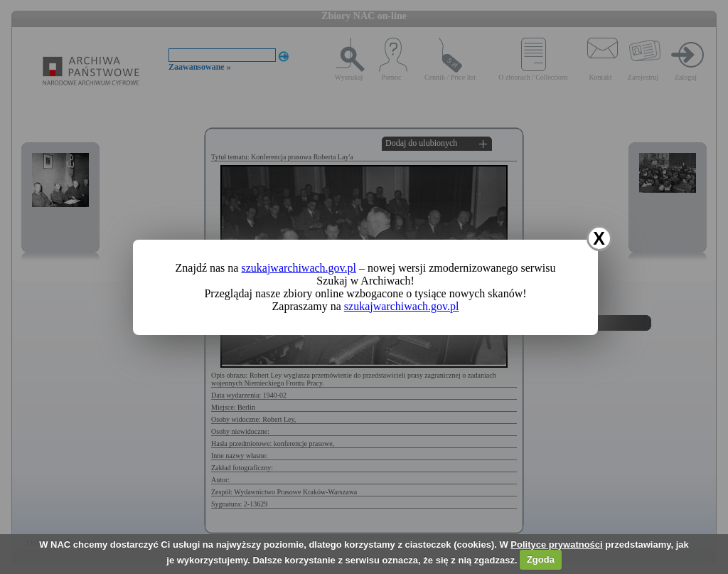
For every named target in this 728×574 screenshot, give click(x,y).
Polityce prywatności (556, 544)
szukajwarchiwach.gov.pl (299, 268)
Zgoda (541, 559)
